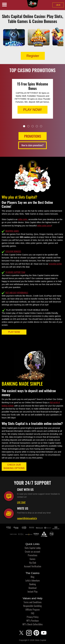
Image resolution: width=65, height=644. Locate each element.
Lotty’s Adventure (33, 581)
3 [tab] (33, 126)
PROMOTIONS (33, 136)
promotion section (55, 264)
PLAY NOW (14, 332)
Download (32, 588)
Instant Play (32, 592)
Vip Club (33, 563)
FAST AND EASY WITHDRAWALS (17, 293)
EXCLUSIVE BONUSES (13, 251)
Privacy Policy (33, 617)
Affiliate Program (33, 610)
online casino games (44, 225)
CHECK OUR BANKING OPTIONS (14, 466)
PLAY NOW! (32, 110)
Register (33, 56)
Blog (32, 577)
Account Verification (33, 566)
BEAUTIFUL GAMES (12, 231)
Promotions (33, 555)
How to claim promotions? (32, 145)
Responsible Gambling (32, 606)
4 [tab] (37, 126)
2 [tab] (28, 126)
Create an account (32, 552)
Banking (33, 584)
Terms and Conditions (33, 602)
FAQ (33, 613)
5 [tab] (41, 126)
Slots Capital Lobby (33, 548)
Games (32, 559)
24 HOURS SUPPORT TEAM (15, 272)
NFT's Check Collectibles (33, 624)
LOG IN (58, 5)
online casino (23, 219)
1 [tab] (24, 126)
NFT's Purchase (33, 621)
